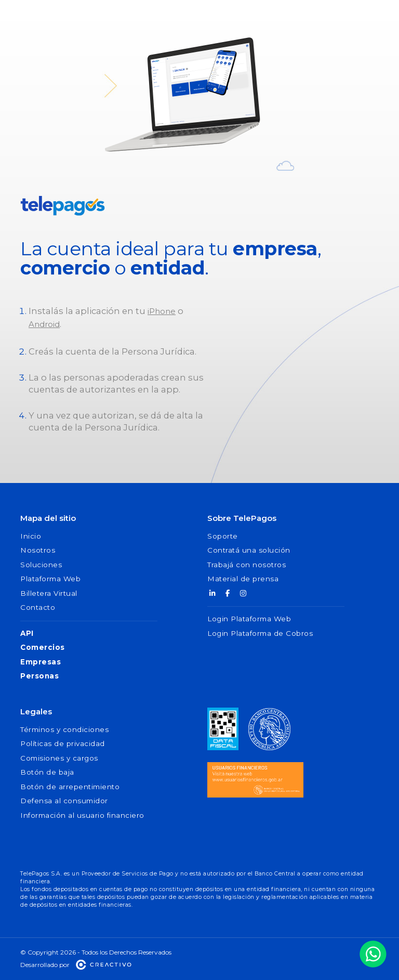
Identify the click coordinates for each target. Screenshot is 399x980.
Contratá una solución (249, 550)
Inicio (31, 536)
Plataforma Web (50, 579)
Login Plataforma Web (249, 619)
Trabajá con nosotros (247, 565)
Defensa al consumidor (64, 801)
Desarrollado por (76, 965)
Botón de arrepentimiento (70, 787)
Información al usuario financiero (82, 815)
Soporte (223, 536)
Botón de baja (47, 772)
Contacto (38, 607)
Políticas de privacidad (63, 743)
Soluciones (41, 565)
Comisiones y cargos (59, 758)
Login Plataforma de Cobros (260, 633)
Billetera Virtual (49, 593)
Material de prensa (243, 579)
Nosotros (38, 550)
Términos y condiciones (64, 729)
